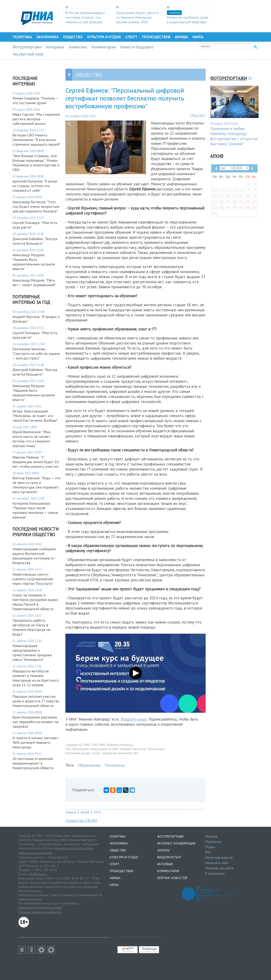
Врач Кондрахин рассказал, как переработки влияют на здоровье (35, 722)
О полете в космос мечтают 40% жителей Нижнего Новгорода (35, 742)
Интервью (55, 47)
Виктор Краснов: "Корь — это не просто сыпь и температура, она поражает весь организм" (36, 485)
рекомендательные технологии (40, 907)
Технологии (115, 765)
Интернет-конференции (176, 843)
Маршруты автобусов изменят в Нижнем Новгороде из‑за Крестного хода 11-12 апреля (36, 678)
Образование (89, 765)
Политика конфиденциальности (40, 912)
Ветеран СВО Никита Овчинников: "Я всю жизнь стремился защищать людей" (36, 140)
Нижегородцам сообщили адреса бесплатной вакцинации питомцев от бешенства (34, 556)
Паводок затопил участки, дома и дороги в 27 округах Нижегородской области (36, 701)
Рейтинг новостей (172, 878)
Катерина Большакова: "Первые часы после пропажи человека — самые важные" (35, 510)
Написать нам (216, 863)
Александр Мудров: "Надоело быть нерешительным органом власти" (34, 262)
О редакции (215, 873)
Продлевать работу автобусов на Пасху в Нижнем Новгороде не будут (31, 627)
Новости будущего (137, 47)
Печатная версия (219, 857)
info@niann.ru (38, 874)
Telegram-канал (133, 719)
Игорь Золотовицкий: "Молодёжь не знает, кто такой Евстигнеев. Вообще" (35, 416)
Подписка (213, 842)
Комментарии (104, 47)
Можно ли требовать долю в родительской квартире (188, 20)
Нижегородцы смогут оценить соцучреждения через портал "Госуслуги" (34, 579)
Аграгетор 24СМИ (81, 821)
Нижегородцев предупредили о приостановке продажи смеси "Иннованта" (32, 653)
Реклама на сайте (219, 868)
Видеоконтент (169, 857)
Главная (71, 812)
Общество (73, 37)
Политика (22, 37)
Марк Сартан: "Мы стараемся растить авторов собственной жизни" (36, 119)
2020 (97, 812)
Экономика (47, 37)
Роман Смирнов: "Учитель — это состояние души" (35, 100)
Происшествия (156, 37)
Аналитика (78, 47)
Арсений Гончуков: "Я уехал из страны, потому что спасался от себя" (35, 186)
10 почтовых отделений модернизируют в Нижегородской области (33, 763)
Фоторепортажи (27, 47)
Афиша (181, 37)
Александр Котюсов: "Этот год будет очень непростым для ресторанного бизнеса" (36, 206)
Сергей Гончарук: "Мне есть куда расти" (35, 225)
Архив (85, 812)
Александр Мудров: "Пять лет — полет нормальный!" (34, 283)
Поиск (210, 847)
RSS (208, 852)
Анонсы (163, 850)
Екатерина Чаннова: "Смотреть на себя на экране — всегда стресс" (36, 353)
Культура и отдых (104, 37)
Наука (198, 37)
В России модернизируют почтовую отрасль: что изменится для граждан (85, 17)
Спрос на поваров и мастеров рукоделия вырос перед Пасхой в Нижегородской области (35, 602)
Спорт (131, 37)
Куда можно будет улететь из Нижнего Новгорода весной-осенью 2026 (138, 17)
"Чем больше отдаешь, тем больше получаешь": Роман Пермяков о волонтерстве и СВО (36, 163)
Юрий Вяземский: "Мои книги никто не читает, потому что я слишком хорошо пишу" (32, 439)
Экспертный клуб (28, 54)
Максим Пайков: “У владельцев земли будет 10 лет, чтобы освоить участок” (36, 462)
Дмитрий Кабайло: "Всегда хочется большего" (35, 241)
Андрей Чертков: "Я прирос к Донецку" (36, 319)
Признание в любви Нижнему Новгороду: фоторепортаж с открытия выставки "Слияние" (234, 136)
